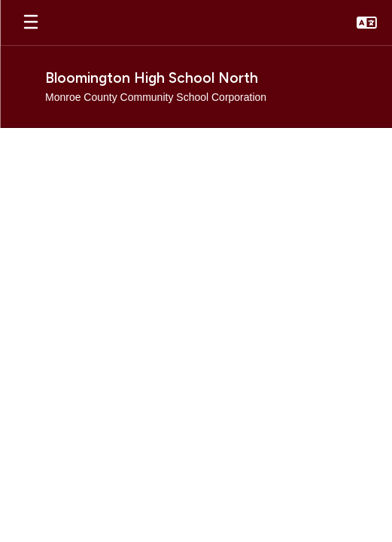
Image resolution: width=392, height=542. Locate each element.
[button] (367, 23)
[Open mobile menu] (31, 23)
